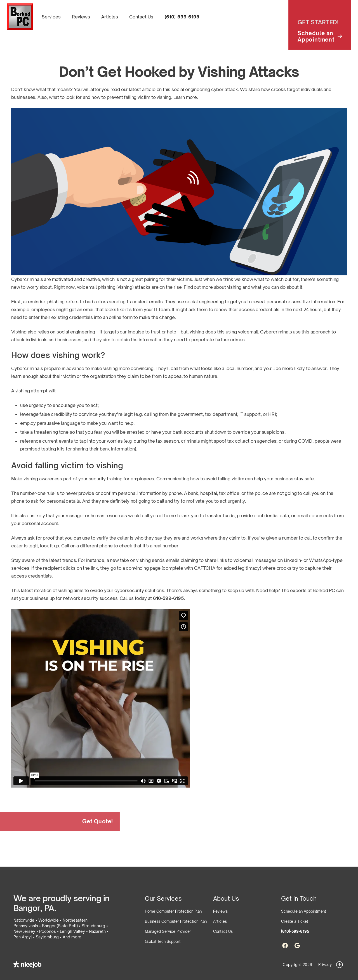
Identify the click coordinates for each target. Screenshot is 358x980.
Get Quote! (91, 821)
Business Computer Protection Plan (176, 921)
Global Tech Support (163, 941)
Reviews (81, 17)
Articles (110, 17)
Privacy (325, 965)
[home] (20, 17)
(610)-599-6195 (182, 17)
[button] (51, 17)
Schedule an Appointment (304, 911)
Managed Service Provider (168, 931)
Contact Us (141, 17)
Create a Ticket (295, 921)
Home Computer (173, 911)
